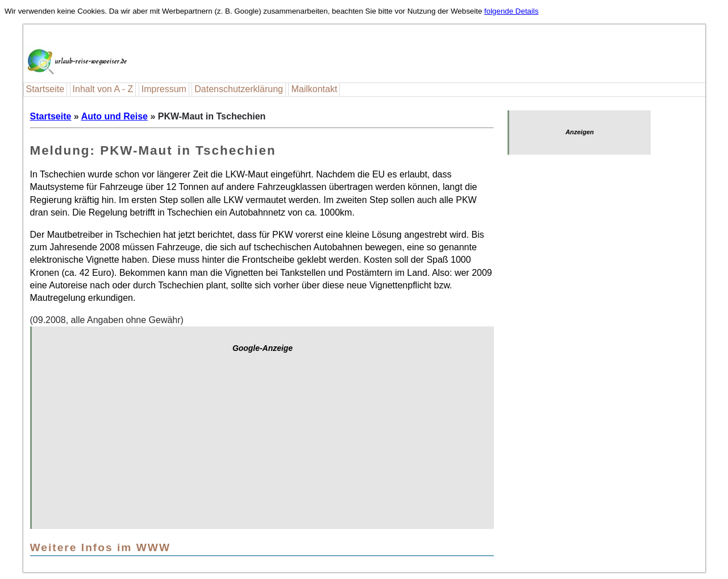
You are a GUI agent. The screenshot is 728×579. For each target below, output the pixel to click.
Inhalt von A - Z (103, 89)
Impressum (164, 89)
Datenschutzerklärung (239, 89)
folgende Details (511, 11)
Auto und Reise (115, 116)
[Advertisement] (263, 446)
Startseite (45, 89)
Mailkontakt (314, 89)
